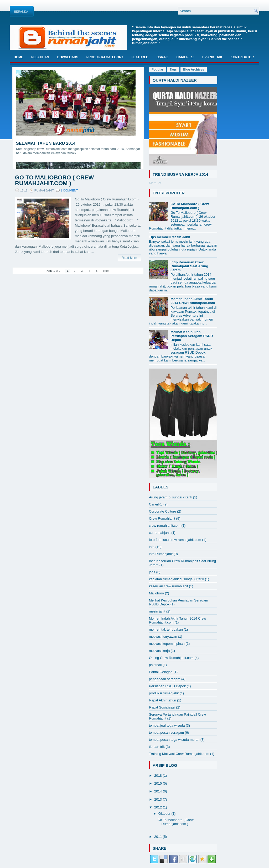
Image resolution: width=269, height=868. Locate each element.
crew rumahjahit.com (165, 526)
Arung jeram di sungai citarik (170, 497)
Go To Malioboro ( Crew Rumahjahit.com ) (54, 180)
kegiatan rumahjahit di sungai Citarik (177, 579)
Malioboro (156, 593)
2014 (159, 791)
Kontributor (242, 57)
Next (106, 271)
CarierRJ (156, 504)
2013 (159, 799)
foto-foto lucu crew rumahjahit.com (175, 540)
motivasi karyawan (163, 637)
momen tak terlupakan (166, 629)
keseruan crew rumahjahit (169, 586)
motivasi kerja (159, 651)
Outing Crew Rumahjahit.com (171, 658)
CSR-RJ (162, 57)
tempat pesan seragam (166, 733)
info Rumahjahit (161, 554)
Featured (140, 57)
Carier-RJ (185, 57)
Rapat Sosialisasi (162, 707)
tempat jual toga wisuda (167, 725)
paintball (155, 665)
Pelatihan (40, 57)
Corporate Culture (162, 511)
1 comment (69, 190)
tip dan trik (157, 747)
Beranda (21, 12)
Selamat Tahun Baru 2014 (46, 143)
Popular (157, 70)
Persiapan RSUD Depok (167, 686)
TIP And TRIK (212, 57)
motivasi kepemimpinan (167, 644)
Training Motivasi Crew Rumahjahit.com (179, 754)
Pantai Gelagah (161, 672)
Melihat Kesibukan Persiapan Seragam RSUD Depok (192, 336)
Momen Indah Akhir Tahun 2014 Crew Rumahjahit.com (193, 301)
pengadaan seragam (165, 679)
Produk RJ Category (105, 57)
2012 (159, 807)
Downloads (68, 57)
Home (18, 57)
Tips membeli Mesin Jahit (170, 237)
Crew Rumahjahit (162, 518)
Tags (173, 70)
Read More (129, 258)
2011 (159, 837)
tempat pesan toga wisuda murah (174, 740)
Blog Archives (194, 70)
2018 (159, 776)
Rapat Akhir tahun (162, 700)
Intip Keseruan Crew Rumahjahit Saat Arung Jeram (189, 266)
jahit (152, 572)
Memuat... (157, 183)
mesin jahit (157, 611)
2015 (159, 783)
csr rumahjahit (160, 533)
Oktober (165, 814)
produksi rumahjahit (164, 693)
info (152, 547)
